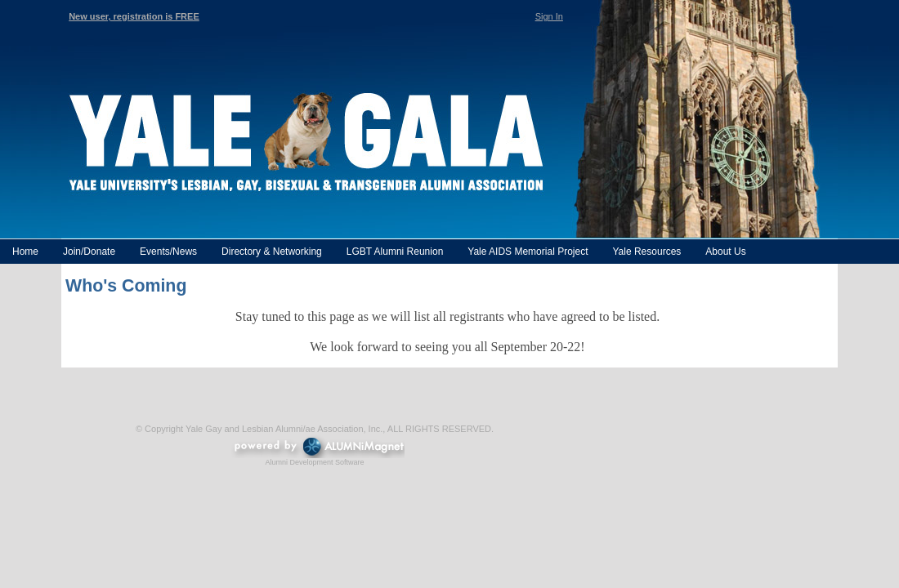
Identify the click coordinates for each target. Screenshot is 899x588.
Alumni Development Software (314, 462)
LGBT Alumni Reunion (395, 252)
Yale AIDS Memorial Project (528, 252)
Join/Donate (89, 252)
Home (25, 252)
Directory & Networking (272, 252)
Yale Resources (646, 252)
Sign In (549, 16)
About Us (725, 252)
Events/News (168, 252)
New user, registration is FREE (134, 16)
